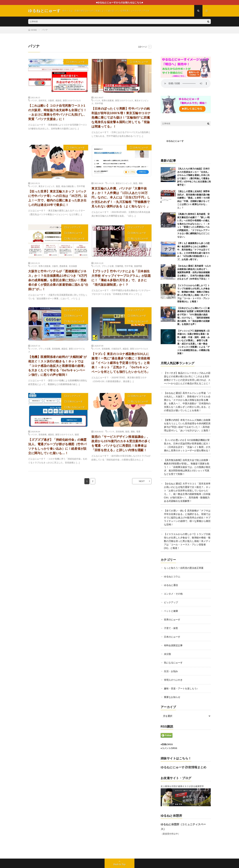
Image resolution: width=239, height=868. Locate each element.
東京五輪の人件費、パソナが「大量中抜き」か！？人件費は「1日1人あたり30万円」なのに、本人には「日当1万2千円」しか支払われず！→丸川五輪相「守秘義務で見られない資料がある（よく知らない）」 (121, 197)
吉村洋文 (42, 100)
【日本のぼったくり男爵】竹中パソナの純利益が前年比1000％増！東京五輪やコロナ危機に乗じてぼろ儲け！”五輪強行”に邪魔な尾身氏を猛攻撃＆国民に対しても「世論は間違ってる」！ (121, 118)
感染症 (58, 100)
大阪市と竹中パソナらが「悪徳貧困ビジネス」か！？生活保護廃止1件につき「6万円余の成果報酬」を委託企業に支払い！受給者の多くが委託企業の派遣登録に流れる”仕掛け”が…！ (58, 280)
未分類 (167, 654)
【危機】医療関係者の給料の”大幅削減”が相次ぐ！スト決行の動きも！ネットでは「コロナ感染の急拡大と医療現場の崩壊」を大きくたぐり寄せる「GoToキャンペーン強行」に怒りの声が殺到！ (57, 366)
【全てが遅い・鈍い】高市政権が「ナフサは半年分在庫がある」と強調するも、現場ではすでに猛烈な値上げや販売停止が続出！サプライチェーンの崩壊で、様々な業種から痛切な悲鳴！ (187, 518)
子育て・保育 (171, 628)
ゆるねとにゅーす (175, 141)
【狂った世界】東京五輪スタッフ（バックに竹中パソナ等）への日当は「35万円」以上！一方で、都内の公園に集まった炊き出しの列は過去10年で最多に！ (58, 198)
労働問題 (119, 266)
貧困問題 (138, 266)
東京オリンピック (46, 186)
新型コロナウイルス (72, 100)
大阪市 (55, 266)
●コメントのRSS (169, 748)
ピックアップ (74, 227)
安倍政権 (56, 349)
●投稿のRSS (167, 744)
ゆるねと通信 (171, 585)
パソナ (34, 100)
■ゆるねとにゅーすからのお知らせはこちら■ (120, 2)
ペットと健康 (171, 611)
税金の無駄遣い (68, 186)
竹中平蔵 (99, 103)
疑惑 (58, 186)
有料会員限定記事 (173, 645)
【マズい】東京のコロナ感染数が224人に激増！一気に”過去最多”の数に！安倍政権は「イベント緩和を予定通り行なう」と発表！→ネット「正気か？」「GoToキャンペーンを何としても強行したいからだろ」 (121, 363)
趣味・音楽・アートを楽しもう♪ (181, 688)
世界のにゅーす (172, 620)
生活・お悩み (171, 671)
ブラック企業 (108, 266)
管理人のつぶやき (173, 680)
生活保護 (73, 266)
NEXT (142, 481)
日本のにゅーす (77, 62)
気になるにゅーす (76, 239)
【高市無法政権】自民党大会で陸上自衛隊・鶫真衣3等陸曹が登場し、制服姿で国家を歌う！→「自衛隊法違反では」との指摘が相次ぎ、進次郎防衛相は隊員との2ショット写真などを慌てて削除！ (187, 467)
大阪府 (51, 100)
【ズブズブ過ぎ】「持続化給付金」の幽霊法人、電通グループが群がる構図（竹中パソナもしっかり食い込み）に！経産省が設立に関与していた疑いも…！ (57, 446)
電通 (138, 431)
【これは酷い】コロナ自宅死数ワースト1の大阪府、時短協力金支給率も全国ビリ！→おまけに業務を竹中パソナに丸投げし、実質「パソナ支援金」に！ (57, 112)
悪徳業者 (63, 266)
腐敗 (141, 183)
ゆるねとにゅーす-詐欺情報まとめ (184, 767)
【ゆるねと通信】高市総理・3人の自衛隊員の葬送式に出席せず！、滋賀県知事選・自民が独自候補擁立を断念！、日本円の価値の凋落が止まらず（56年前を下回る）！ (194, 272)
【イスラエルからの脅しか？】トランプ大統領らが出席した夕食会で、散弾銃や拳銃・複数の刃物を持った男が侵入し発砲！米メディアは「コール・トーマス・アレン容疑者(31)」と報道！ (187, 541)
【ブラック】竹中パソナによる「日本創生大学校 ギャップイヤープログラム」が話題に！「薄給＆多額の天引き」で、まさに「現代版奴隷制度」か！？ (121, 278)
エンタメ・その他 (173, 594)
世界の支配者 (108, 100)
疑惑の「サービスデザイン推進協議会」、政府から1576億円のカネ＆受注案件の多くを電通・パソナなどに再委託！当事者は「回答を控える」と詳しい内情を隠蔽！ (121, 443)
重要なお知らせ (172, 697)
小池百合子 (116, 349)
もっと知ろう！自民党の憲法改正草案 (184, 568)
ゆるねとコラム (172, 577)
